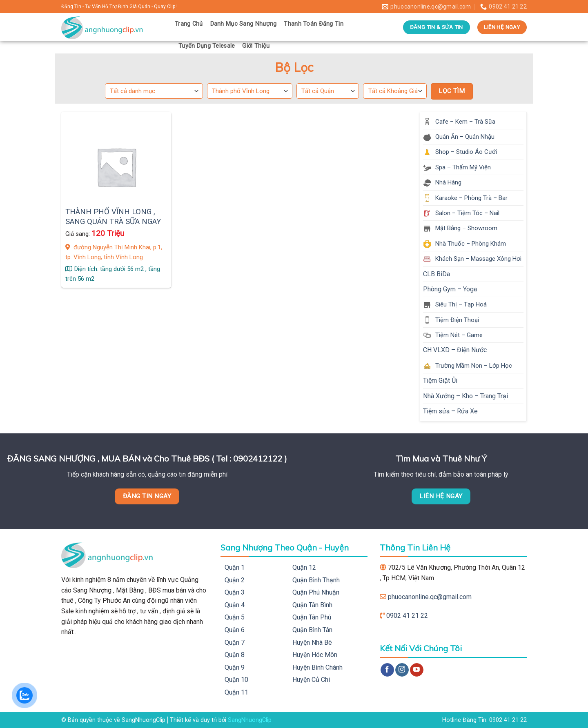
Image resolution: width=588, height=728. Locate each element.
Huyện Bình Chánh (317, 667)
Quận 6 (235, 630)
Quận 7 (235, 643)
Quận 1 (235, 567)
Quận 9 (235, 667)
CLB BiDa (437, 274)
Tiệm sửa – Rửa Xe (450, 411)
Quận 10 (236, 680)
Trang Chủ (189, 24)
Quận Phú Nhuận (316, 592)
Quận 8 (235, 655)
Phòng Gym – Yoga (450, 289)
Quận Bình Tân (312, 630)
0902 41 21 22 (407, 616)
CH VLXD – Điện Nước (455, 350)
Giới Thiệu (256, 46)
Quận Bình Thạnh (316, 580)
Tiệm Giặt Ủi (440, 381)
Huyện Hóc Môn (315, 655)
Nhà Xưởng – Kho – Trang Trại (465, 396)
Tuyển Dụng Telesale (207, 46)
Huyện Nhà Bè (312, 643)
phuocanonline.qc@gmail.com (430, 597)
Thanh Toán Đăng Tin (313, 24)
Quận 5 (235, 617)
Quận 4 (235, 605)
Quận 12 (304, 567)
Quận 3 (235, 592)
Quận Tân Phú (312, 617)
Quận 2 (235, 580)
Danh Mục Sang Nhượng (244, 24)
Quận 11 (236, 692)
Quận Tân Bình (312, 605)
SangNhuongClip (250, 720)
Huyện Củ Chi (311, 680)
